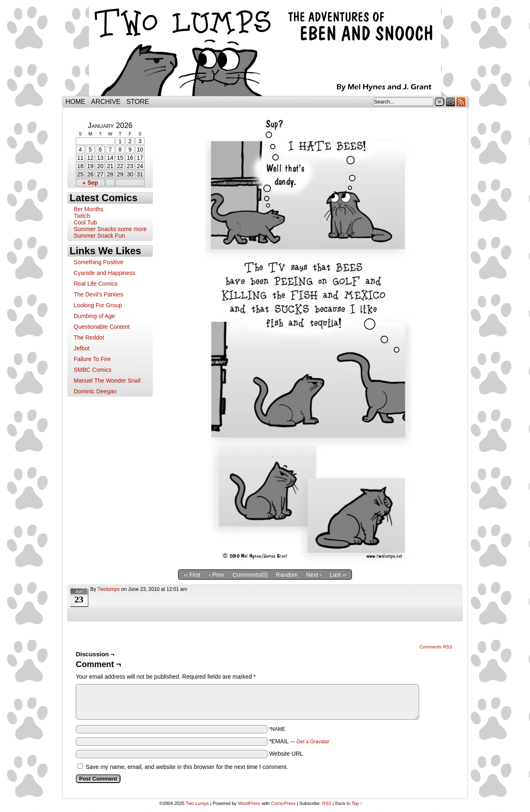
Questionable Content (102, 327)
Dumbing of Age (94, 316)
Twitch (82, 216)
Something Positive (99, 262)
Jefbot (82, 348)
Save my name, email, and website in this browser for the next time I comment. (187, 767)
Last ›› (338, 575)
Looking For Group (98, 305)
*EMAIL (299, 741)
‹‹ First (192, 575)
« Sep (90, 183)
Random (287, 575)
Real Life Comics (96, 284)
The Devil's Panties (98, 294)
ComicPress (283, 803)
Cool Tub (85, 222)
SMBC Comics (93, 370)
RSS (461, 102)
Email (451, 102)
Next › (314, 575)
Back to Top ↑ (349, 803)
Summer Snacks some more (110, 229)
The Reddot (89, 337)
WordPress (249, 803)
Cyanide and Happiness (105, 273)
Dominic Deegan (95, 391)
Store (138, 102)
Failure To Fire (92, 359)
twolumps (108, 589)
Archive (106, 102)
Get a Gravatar (313, 742)
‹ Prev (216, 575)
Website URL (286, 754)
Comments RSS (436, 647)
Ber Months (89, 209)
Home (75, 102)
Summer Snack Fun (99, 236)
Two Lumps (265, 50)
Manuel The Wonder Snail (107, 381)
